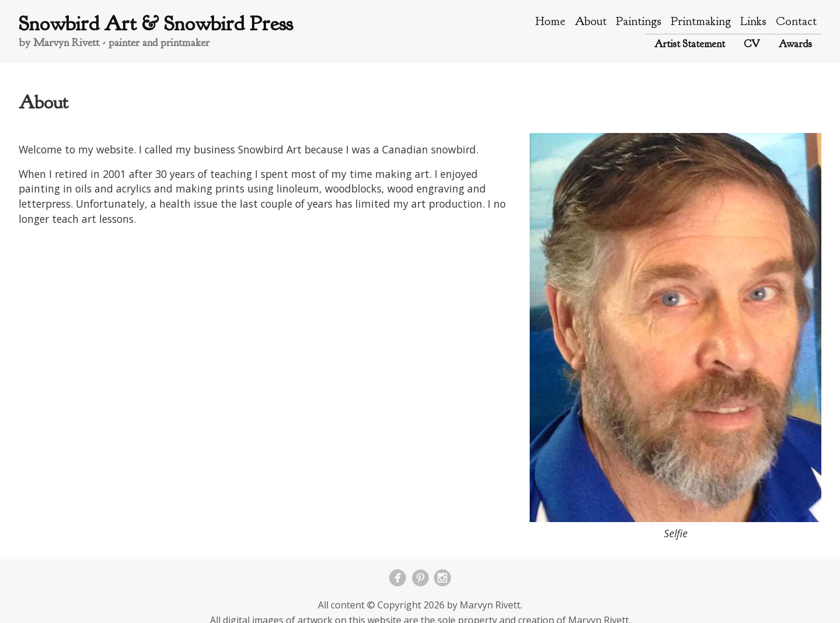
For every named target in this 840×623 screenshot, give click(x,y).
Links (753, 21)
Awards (795, 44)
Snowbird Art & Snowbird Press (156, 24)
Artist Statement (690, 44)
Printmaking (701, 21)
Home (550, 21)
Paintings (639, 21)
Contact (796, 21)
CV (752, 44)
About (591, 21)
